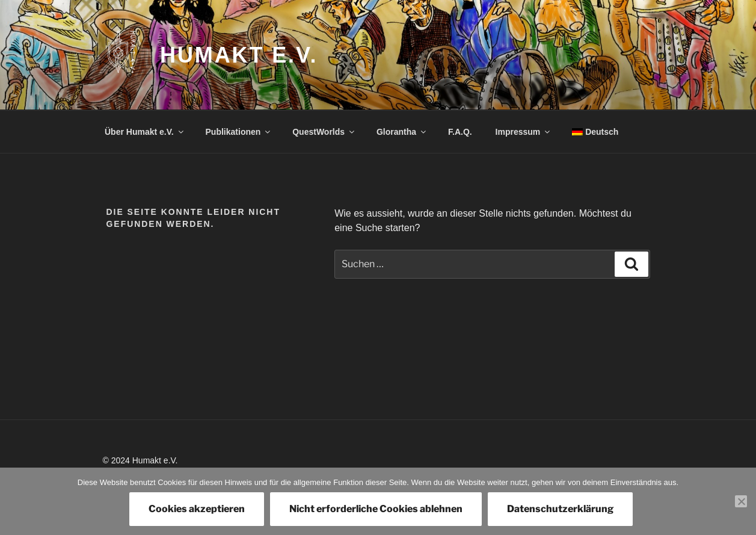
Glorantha (402, 132)
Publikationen (239, 132)
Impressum (524, 132)
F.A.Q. (460, 132)
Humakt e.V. (239, 55)
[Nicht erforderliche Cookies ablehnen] (741, 501)
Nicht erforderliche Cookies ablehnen (376, 509)
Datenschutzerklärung (560, 509)
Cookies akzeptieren (197, 509)
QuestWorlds (324, 132)
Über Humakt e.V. (145, 132)
